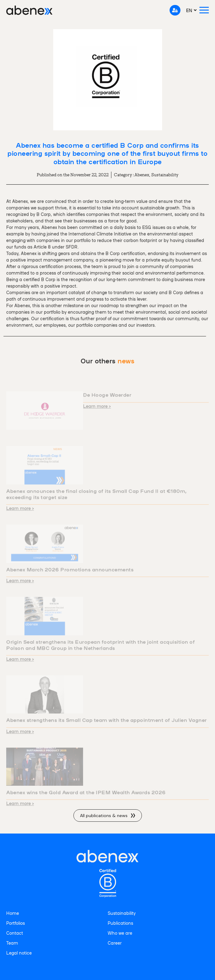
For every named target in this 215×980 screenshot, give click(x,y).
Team (12, 943)
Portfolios (16, 923)
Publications (120, 923)
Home (13, 913)
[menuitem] (192, 10)
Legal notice (19, 953)
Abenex (142, 175)
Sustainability (165, 175)
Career (115, 943)
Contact (15, 933)
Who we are (120, 933)
